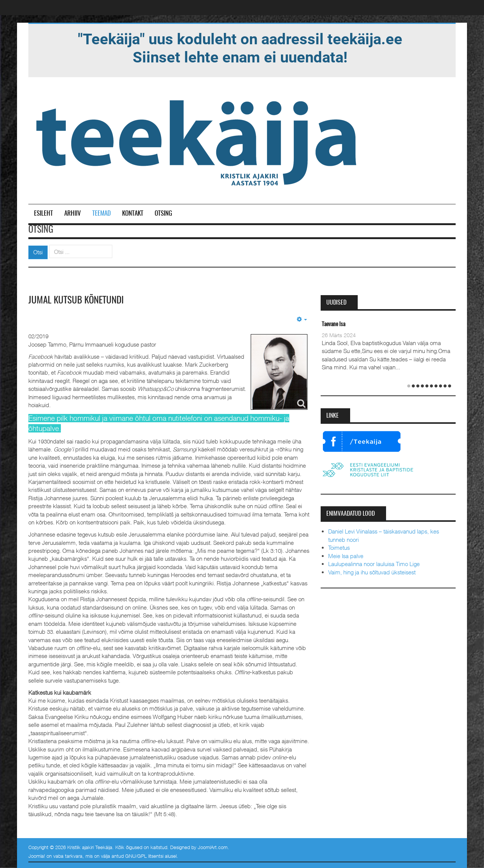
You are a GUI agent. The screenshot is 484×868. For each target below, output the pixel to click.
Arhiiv (73, 214)
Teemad (102, 214)
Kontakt (133, 214)
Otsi (38, 252)
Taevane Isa (334, 324)
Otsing (163, 214)
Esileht (43, 214)
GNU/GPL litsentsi (144, 856)
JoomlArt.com (213, 847)
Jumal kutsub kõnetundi (78, 300)
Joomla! (37, 856)
